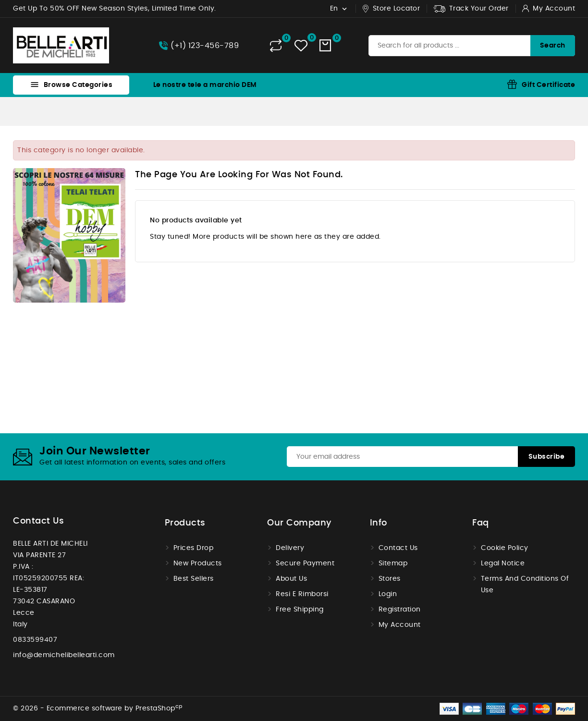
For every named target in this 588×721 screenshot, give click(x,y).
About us (291, 579)
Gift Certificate (548, 85)
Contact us (38, 521)
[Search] (472, 46)
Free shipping (300, 610)
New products (198, 563)
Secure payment (305, 563)
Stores (390, 579)
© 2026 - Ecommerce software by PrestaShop (98, 709)
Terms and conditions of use (525, 585)
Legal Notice (503, 563)
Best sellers (194, 579)
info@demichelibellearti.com (64, 655)
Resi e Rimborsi (302, 594)
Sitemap (393, 563)
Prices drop (194, 548)
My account (400, 625)
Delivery (290, 548)
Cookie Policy (505, 548)
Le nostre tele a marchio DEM (205, 85)
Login (388, 594)
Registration (400, 610)
